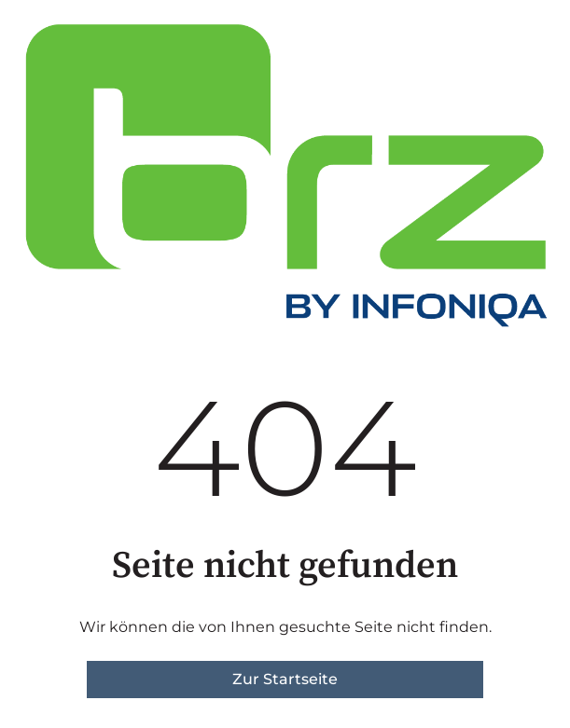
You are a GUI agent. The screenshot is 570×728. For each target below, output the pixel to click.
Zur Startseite (285, 679)
